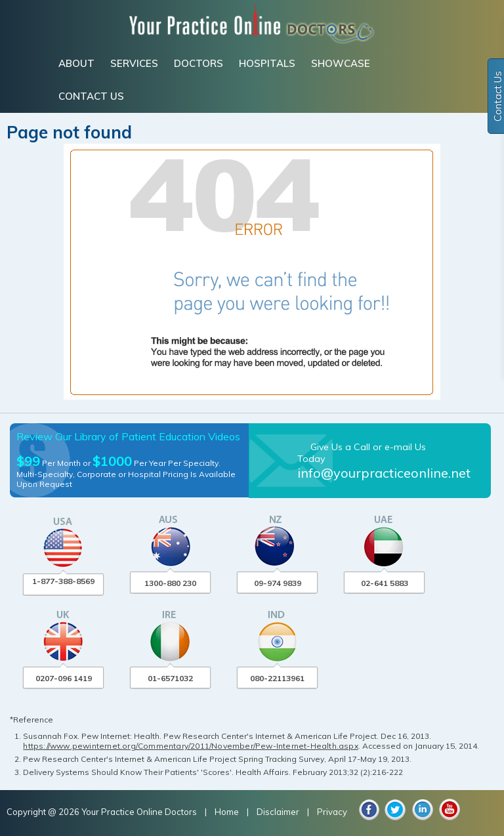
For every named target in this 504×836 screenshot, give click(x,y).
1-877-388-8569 (63, 581)
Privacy (332, 812)
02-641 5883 (385, 583)
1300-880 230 (170, 583)
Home (228, 812)
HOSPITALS (267, 63)
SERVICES (134, 63)
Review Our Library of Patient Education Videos (128, 436)
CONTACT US (91, 96)
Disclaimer (278, 812)
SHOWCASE (341, 63)
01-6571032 (170, 678)
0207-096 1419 (64, 678)
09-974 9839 (278, 583)
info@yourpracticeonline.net (384, 473)
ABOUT (76, 63)
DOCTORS (199, 63)
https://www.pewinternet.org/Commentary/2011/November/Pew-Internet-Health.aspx (190, 746)
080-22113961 (277, 678)
